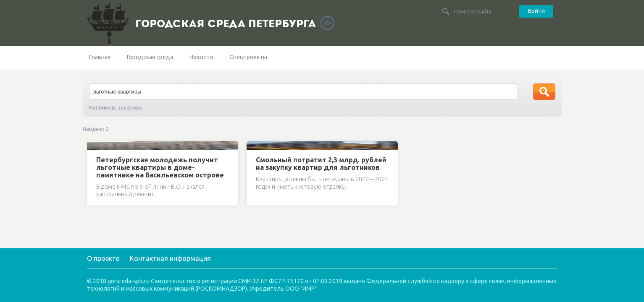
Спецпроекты (248, 57)
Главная (100, 57)
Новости (201, 57)
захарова (130, 107)
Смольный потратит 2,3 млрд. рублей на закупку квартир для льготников (321, 164)
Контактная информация (170, 258)
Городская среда (150, 57)
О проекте (103, 258)
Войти (536, 11)
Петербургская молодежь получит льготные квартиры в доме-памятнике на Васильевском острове (160, 167)
